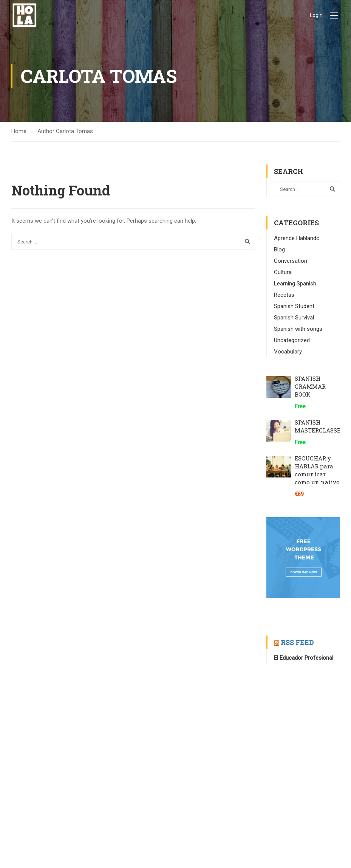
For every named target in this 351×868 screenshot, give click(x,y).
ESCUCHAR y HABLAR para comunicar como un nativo (317, 470)
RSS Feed (297, 642)
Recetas (284, 295)
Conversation (291, 261)
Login (316, 15)
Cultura (283, 272)
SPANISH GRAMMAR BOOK (310, 386)
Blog (279, 250)
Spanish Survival (294, 318)
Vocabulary (288, 352)
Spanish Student (294, 306)
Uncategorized (292, 340)
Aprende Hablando (297, 238)
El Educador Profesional (304, 658)
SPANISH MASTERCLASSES (319, 426)
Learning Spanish (295, 284)
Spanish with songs (298, 329)
